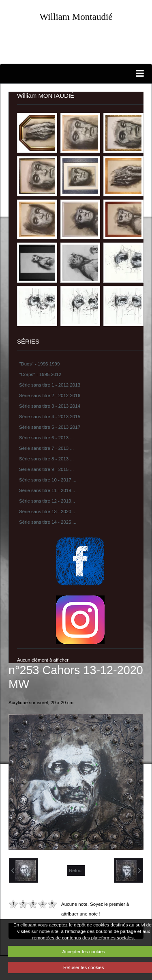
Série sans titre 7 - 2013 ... (46, 448)
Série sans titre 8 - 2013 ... (46, 459)
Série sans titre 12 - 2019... (47, 501)
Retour (76, 870)
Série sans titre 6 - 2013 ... (46, 438)
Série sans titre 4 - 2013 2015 (50, 417)
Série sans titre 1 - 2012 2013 (50, 385)
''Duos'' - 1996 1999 (39, 364)
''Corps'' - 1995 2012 (40, 374)
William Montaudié (76, 17)
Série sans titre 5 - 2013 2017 (50, 427)
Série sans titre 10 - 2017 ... (48, 480)
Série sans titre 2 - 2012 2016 (50, 395)
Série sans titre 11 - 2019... (47, 490)
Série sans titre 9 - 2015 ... (46, 469)
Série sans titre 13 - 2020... (47, 511)
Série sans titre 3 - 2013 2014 (50, 406)
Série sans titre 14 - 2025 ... (48, 522)
